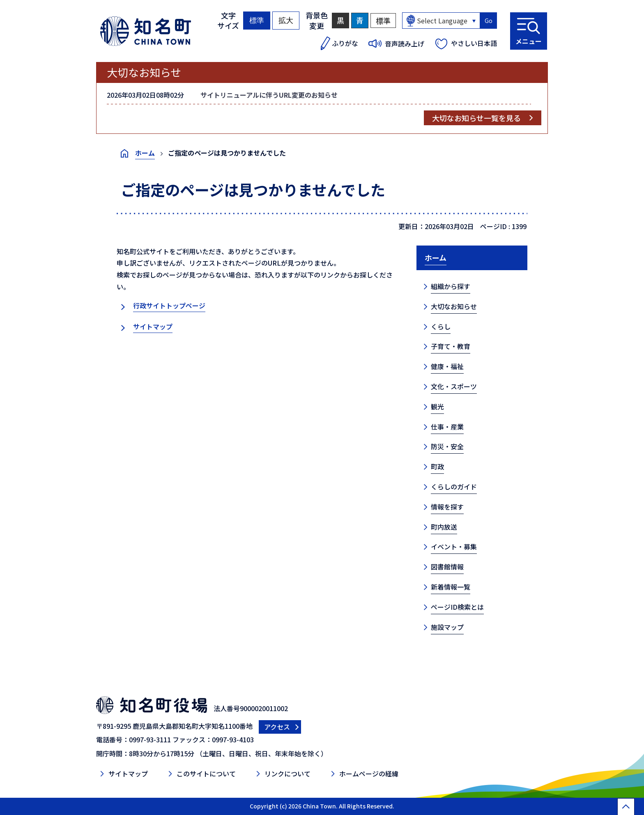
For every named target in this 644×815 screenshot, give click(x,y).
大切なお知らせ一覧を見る (476, 118)
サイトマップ (153, 326)
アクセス (277, 727)
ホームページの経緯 (369, 774)
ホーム (145, 153)
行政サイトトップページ (169, 305)
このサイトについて (206, 774)
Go (489, 21)
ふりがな (345, 43)
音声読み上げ (405, 44)
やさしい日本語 (474, 43)
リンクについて (287, 774)
